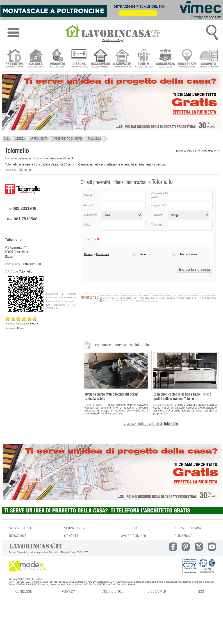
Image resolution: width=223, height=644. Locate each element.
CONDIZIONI (24, 592)
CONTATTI (72, 536)
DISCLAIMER (157, 592)
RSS (201, 592)
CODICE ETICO (113, 592)
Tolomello (24, 170)
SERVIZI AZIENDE (77, 528)
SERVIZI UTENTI (21, 528)
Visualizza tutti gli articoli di (151, 424)
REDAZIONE (18, 536)
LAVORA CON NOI (133, 536)
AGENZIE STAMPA (188, 528)
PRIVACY (68, 592)
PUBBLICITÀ (128, 528)
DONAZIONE (183, 536)
